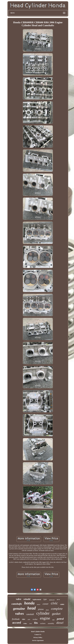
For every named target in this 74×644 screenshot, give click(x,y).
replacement (37, 600)
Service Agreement (38, 640)
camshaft (30, 614)
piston (41, 609)
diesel (60, 623)
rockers (43, 623)
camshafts (17, 604)
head (32, 608)
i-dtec (25, 623)
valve (19, 599)
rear (31, 623)
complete (57, 609)
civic (54, 603)
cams (62, 604)
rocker (35, 619)
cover (46, 604)
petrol (60, 619)
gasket (56, 614)
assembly (51, 623)
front (47, 610)
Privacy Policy (38, 637)
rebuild (27, 599)
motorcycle (52, 600)
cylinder (43, 613)
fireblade (16, 619)
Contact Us (38, 635)
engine (45, 618)
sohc (29, 619)
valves (20, 614)
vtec (24, 619)
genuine (19, 609)
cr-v (58, 599)
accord (17, 623)
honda (29, 603)
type (45, 599)
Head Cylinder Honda (38, 632)
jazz (53, 620)
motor (39, 604)
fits (36, 623)
